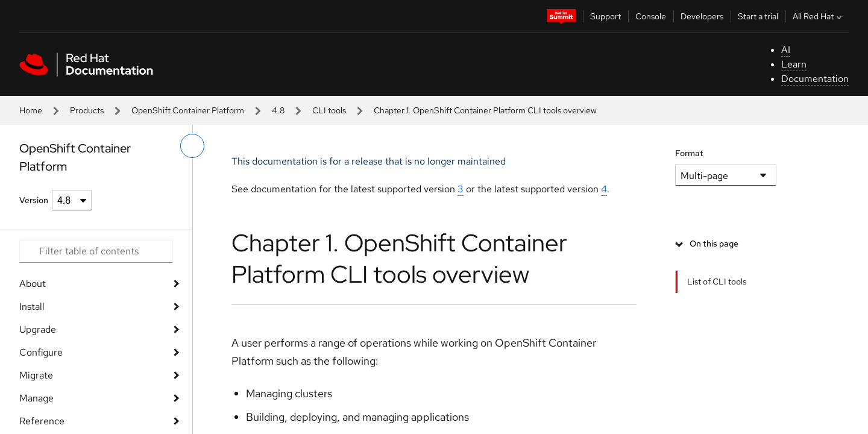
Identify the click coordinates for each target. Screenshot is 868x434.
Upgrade (38, 329)
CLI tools (329, 110)
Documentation (815, 79)
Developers (702, 16)
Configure (41, 352)
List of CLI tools (717, 281)
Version (34, 200)
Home (31, 110)
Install (32, 307)
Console (651, 16)
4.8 (278, 110)
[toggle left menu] (192, 146)
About (33, 284)
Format (689, 153)
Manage (36, 398)
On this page (714, 244)
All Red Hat (819, 16)
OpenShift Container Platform (188, 110)
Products (87, 110)
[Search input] (96, 251)
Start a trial (758, 16)
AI (786, 50)
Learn (794, 64)
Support (605, 16)
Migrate (36, 375)
